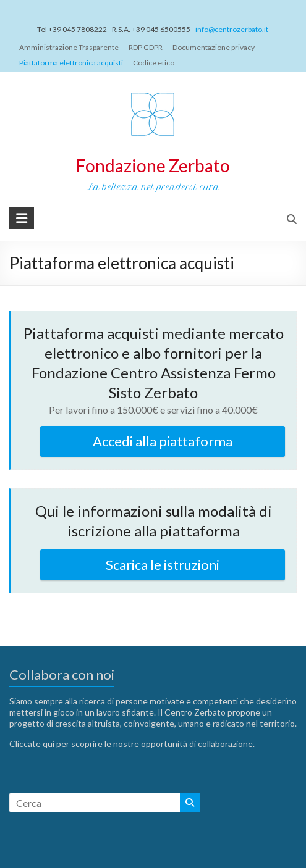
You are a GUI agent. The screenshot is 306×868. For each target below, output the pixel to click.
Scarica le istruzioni (163, 565)
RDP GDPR (146, 47)
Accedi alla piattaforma (163, 441)
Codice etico (154, 63)
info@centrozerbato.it (232, 29)
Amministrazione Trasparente (69, 47)
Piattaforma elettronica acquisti (71, 63)
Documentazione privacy (214, 47)
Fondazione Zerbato (153, 165)
